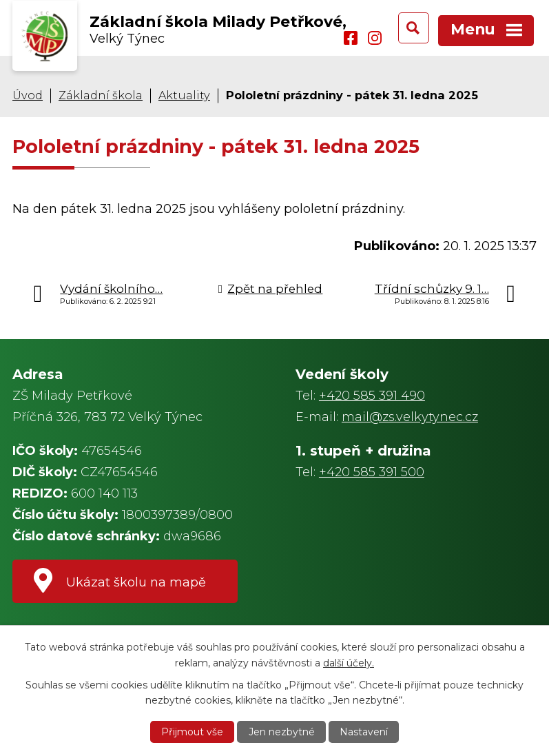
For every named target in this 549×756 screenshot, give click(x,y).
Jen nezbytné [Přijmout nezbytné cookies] (282, 732)
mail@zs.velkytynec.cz (410, 417)
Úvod (28, 95)
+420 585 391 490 (372, 396)
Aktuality (184, 95)
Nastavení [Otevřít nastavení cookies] (364, 732)
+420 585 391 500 (372, 472)
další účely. (349, 662)
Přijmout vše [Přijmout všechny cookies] (192, 732)
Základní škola (101, 95)
